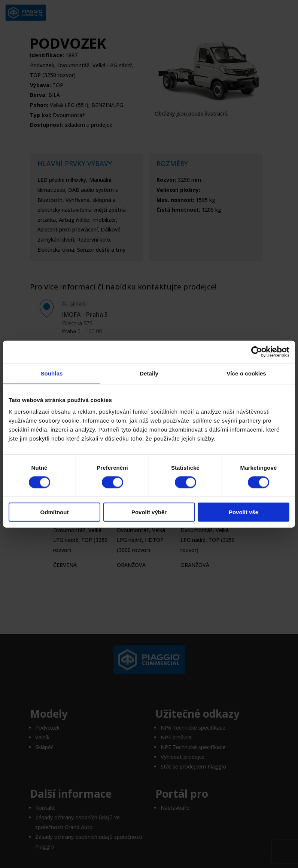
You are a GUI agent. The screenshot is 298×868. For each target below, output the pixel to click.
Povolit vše (244, 512)
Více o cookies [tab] (246, 373)
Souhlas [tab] (51, 373)
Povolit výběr (149, 512)
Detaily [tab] (149, 373)
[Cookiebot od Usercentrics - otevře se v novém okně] (257, 352)
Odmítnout (55, 512)
